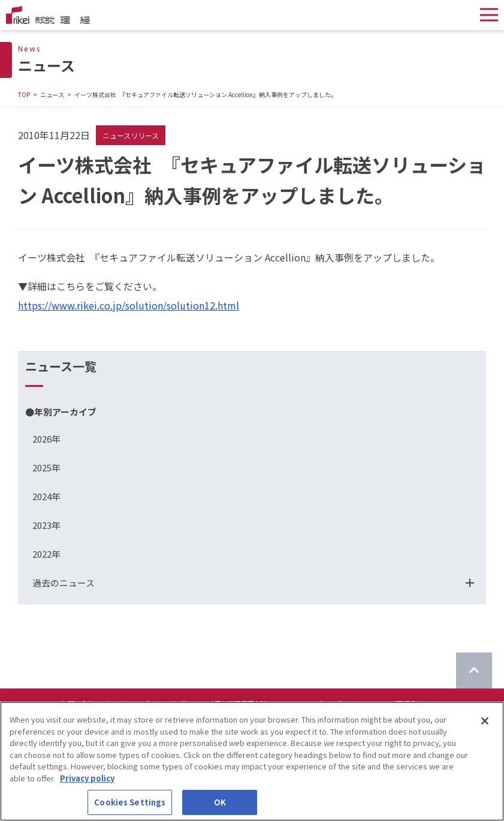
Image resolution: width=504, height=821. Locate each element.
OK (220, 803)
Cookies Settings (130, 803)
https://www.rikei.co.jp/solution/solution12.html (129, 305)
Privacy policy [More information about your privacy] (87, 778)
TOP (24, 94)
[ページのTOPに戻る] (474, 670)
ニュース (52, 94)
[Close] (485, 721)
